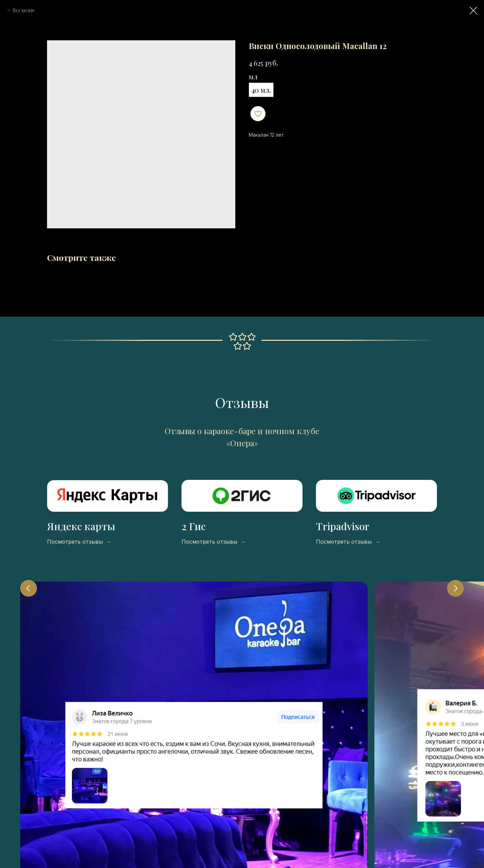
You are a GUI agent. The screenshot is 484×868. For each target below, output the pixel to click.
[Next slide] (455, 588)
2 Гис (194, 526)
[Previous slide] (29, 588)
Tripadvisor (343, 526)
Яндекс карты (81, 526)
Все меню (24, 10)
